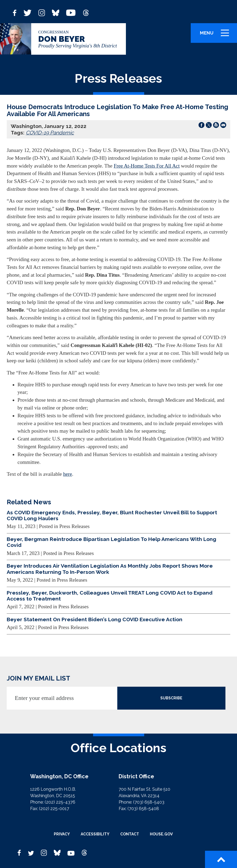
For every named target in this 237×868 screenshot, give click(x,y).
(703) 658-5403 (149, 802)
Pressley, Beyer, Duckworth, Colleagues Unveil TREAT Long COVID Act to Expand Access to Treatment (110, 596)
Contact (130, 834)
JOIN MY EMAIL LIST (38, 678)
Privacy (62, 834)
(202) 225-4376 (60, 802)
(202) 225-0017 (54, 809)
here (68, 474)
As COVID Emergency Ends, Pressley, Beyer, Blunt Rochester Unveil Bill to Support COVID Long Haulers (112, 515)
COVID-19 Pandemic (50, 133)
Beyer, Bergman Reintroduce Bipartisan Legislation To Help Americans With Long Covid (112, 542)
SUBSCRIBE (171, 698)
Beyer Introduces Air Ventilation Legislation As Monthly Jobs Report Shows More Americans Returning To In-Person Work (110, 569)
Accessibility (95, 834)
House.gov (161, 834)
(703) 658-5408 (143, 809)
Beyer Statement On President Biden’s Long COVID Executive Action (95, 619)
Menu (216, 35)
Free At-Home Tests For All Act (147, 166)
